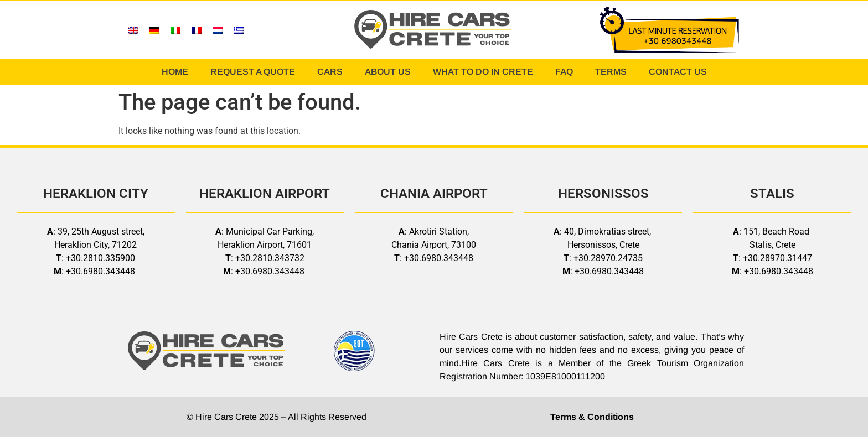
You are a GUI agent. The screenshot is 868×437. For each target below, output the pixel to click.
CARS (330, 72)
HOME (175, 72)
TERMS (611, 72)
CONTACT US (678, 72)
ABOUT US (388, 72)
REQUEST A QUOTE (253, 72)
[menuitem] (133, 30)
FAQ (564, 72)
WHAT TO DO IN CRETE (483, 72)
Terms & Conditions (592, 417)
